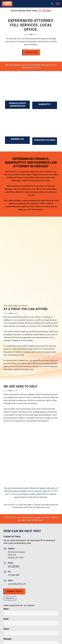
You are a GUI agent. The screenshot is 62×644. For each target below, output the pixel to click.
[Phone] (31, 633)
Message (8, 639)
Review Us (10, 598)
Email (6, 619)
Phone (7, 629)
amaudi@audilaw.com (17, 584)
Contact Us (31, 52)
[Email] (31, 623)
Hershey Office (14, 592)
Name (7, 609)
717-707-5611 (45, 11)
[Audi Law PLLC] (7, 4)
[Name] (31, 613)
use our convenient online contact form (30, 494)
